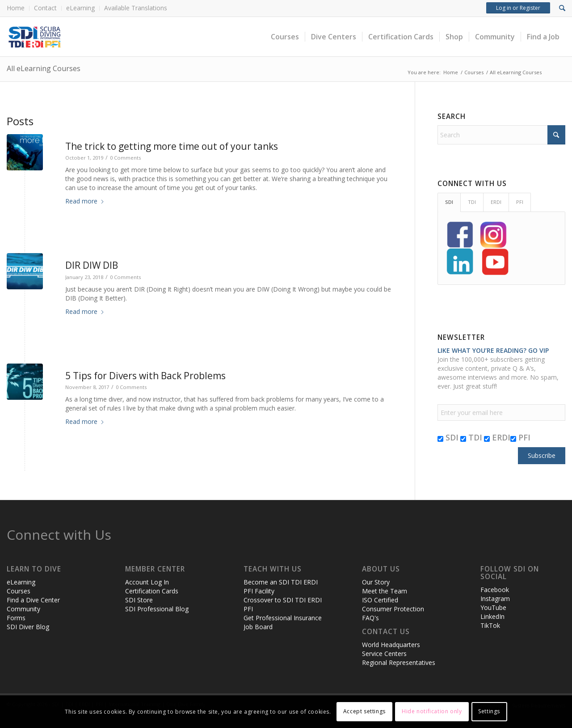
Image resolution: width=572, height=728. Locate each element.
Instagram (495, 599)
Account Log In (147, 582)
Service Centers (384, 654)
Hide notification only (432, 711)
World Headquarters (391, 645)
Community (23, 609)
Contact (45, 8)
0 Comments (125, 158)
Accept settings (364, 711)
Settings (489, 711)
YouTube (493, 607)
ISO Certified (380, 600)
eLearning (80, 8)
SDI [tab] (449, 202)
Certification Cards (152, 591)
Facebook (495, 590)
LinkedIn (492, 616)
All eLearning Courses (44, 68)
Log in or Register (518, 8)
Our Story (376, 582)
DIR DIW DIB (92, 265)
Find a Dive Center (33, 600)
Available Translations (136, 8)
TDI (471, 437)
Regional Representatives (399, 662)
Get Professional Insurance (283, 618)
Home (16, 8)
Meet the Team (385, 591)
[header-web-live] (107, 37)
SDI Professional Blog (157, 609)
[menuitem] (18, 8)
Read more (85, 201)
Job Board (258, 627)
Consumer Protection (393, 609)
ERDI (497, 437)
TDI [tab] (472, 202)
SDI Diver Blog (28, 627)
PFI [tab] (520, 202)
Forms (16, 618)
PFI (520, 437)
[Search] (502, 135)
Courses (19, 591)
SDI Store (139, 600)
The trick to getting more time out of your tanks (172, 146)
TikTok (490, 625)
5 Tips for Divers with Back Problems (145, 376)
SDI (448, 437)
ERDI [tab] (496, 202)
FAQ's (370, 618)
